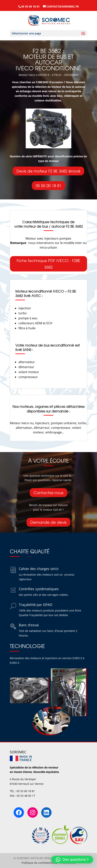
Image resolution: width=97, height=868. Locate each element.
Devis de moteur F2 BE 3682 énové (48, 171)
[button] (72, 860)
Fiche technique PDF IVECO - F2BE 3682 (48, 264)
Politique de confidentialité (39, 863)
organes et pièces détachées (60, 406)
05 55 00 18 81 (48, 185)
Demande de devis (48, 522)
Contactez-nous (48, 493)
